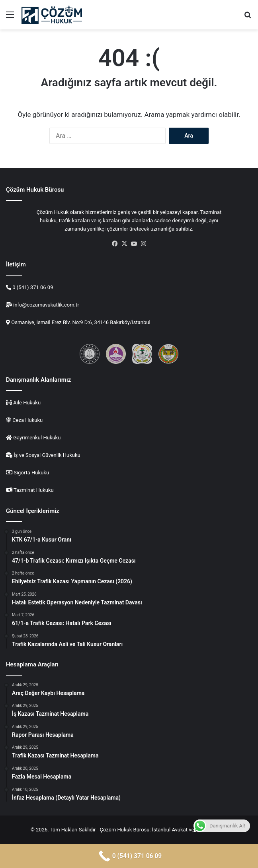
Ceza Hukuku (27, 420)
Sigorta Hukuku (31, 473)
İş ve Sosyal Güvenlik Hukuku (47, 455)
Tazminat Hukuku (34, 490)
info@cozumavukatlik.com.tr (46, 305)
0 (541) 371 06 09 (32, 287)
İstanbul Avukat (170, 830)
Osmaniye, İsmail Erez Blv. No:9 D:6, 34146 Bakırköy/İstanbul (81, 322)
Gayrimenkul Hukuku (37, 438)
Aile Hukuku (26, 403)
